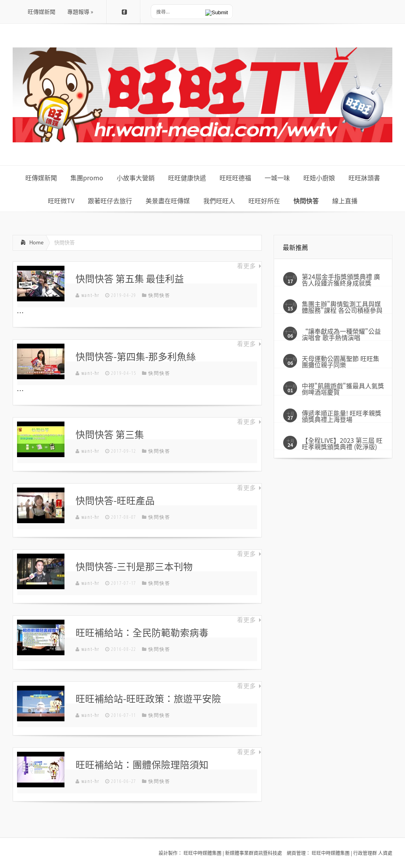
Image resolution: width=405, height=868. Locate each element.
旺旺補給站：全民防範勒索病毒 (142, 632)
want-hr (91, 295)
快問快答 (159, 295)
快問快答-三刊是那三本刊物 (134, 566)
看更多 (246, 266)
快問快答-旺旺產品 (115, 500)
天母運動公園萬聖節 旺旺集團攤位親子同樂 (341, 361)
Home (36, 242)
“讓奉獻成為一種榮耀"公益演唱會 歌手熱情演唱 (341, 334)
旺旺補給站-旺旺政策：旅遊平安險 (148, 698)
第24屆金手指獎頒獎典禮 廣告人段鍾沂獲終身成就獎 (341, 280)
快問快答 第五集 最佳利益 (130, 278)
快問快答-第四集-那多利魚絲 (136, 356)
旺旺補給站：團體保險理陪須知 (142, 764)
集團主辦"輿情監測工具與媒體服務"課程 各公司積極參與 (342, 307)
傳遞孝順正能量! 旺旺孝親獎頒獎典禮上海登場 (342, 416)
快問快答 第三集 (110, 434)
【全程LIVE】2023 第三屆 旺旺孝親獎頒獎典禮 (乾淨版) (342, 443)
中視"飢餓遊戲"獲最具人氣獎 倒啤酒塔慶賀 (343, 389)
